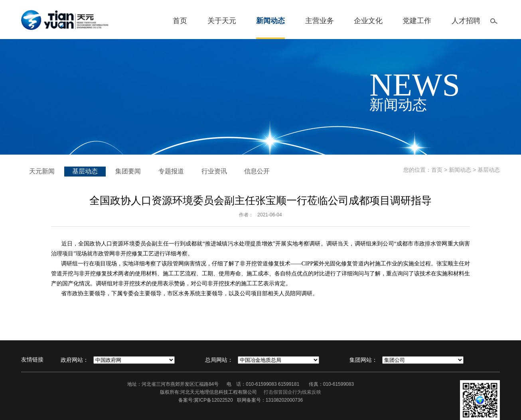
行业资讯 (214, 171)
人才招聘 (466, 21)
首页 (180, 21)
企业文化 (368, 21)
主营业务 (320, 21)
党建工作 (417, 21)
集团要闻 (128, 171)
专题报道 (171, 171)
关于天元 (222, 21)
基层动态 (85, 171)
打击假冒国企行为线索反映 (292, 392)
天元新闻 (42, 171)
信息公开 (257, 171)
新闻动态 (270, 21)
